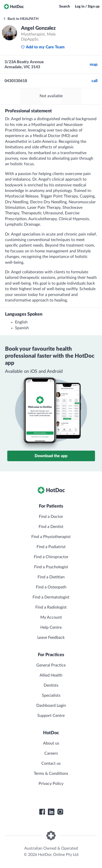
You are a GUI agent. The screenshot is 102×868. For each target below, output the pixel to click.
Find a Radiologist (51, 607)
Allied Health (51, 675)
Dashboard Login (51, 706)
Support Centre (51, 716)
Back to (21, 19)
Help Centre (51, 627)
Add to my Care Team (43, 47)
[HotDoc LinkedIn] (51, 812)
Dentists (51, 685)
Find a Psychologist (51, 567)
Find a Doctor (51, 517)
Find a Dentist (51, 527)
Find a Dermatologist (51, 597)
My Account (51, 617)
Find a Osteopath (51, 587)
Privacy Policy (51, 784)
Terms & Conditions (51, 774)
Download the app (51, 456)
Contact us (51, 763)
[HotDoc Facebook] (42, 812)
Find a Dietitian (51, 577)
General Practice (51, 665)
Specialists (51, 695)
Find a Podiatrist (51, 547)
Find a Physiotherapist (51, 537)
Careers (51, 753)
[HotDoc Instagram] (60, 812)
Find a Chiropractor (51, 557)
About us (51, 743)
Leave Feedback (51, 638)
